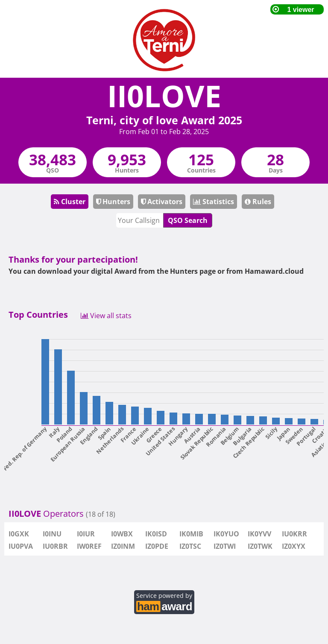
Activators (162, 202)
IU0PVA (21, 546)
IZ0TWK (260, 546)
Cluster (70, 202)
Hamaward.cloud (274, 271)
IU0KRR (294, 534)
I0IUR (86, 534)
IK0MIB (191, 534)
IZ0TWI (225, 546)
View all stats (106, 315)
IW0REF (89, 546)
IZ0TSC (190, 546)
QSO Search (188, 220)
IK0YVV (259, 534)
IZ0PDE (157, 546)
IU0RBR (55, 546)
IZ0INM (123, 546)
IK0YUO (226, 534)
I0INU (52, 534)
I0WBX (122, 534)
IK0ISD (156, 534)
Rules (258, 202)
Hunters (113, 202)
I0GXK (19, 534)
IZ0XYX (294, 546)
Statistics (214, 202)
